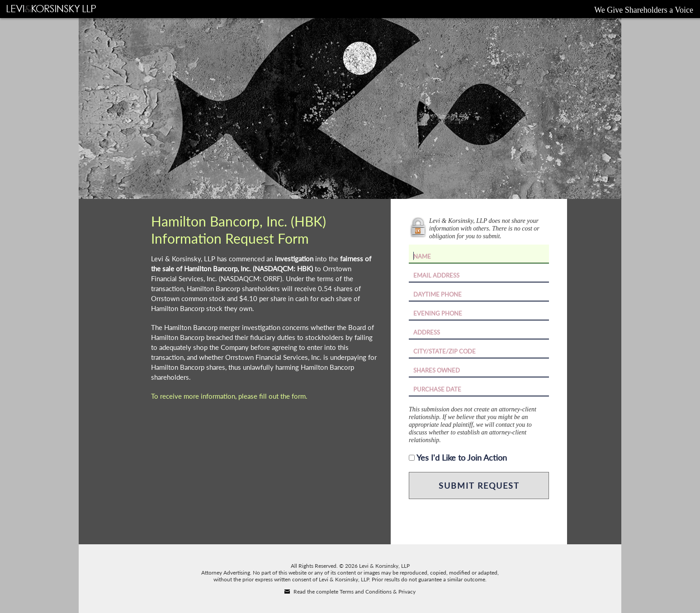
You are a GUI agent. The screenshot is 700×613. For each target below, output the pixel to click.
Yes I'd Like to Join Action (462, 457)
